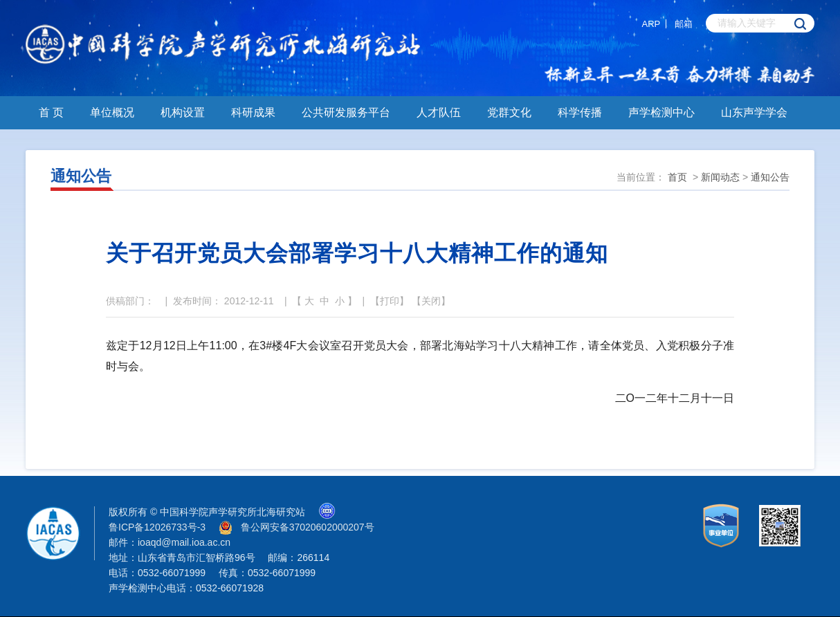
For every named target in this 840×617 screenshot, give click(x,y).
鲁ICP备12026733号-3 (157, 527)
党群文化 (509, 112)
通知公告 (770, 177)
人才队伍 (439, 112)
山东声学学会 (754, 112)
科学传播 (580, 112)
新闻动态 (720, 177)
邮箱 (684, 24)
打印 (390, 301)
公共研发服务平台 (346, 112)
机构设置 (183, 112)
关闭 (431, 301)
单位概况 (112, 112)
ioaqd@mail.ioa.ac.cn (184, 542)
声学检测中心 (661, 112)
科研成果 (253, 112)
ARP (651, 24)
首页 (677, 177)
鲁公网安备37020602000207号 (308, 527)
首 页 (51, 112)
